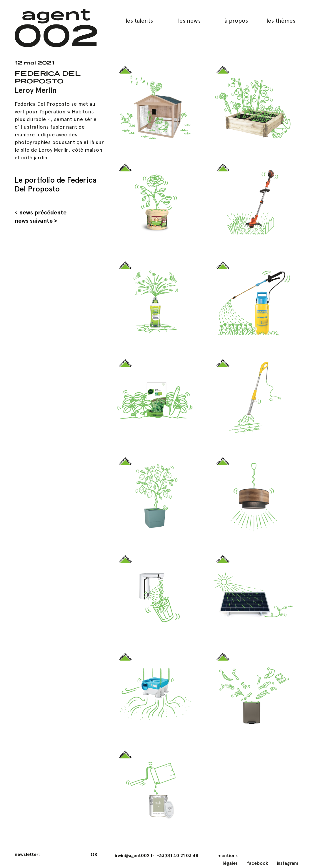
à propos (236, 21)
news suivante (34, 221)
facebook (258, 863)
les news (189, 21)
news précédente (43, 212)
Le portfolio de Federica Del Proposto (56, 184)
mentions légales (228, 859)
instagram (288, 863)
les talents (139, 21)
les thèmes (281, 21)
